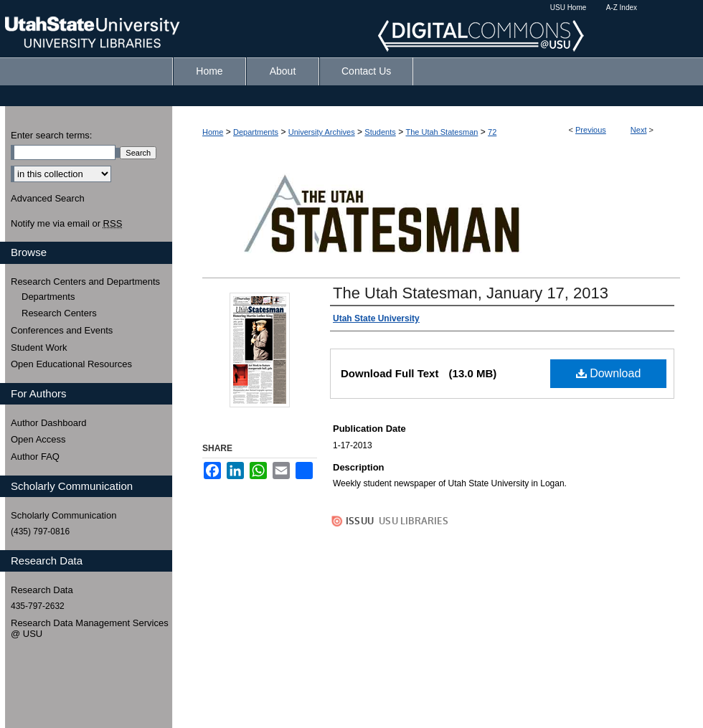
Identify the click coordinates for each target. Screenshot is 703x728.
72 (492, 132)
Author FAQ (35, 457)
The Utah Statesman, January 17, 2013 (471, 293)
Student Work (39, 348)
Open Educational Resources (71, 364)
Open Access (38, 439)
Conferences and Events (62, 330)
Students (380, 132)
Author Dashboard (49, 423)
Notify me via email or (66, 224)
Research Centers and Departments (85, 282)
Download (609, 373)
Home (213, 132)
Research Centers (59, 313)
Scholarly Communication (63, 515)
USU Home (568, 8)
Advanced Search (48, 198)
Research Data (42, 590)
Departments (256, 132)
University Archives (322, 132)
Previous (591, 130)
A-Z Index (622, 8)
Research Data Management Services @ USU (90, 629)
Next (639, 130)
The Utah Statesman (442, 132)
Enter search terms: (51, 135)
